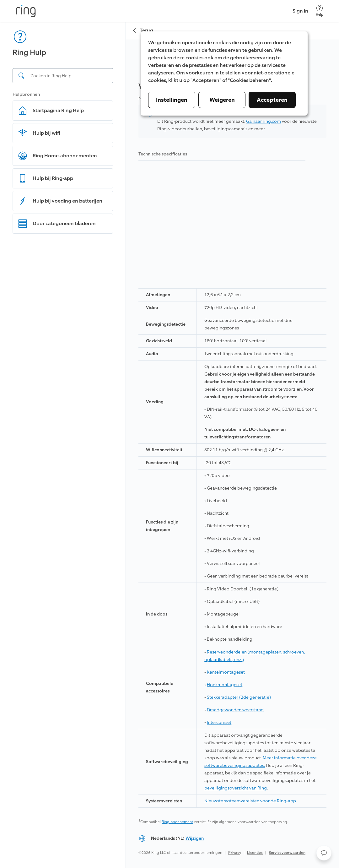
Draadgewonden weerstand (235, 710)
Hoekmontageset (225, 685)
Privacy (235, 853)
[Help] (320, 11)
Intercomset (219, 722)
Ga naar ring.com (264, 121)
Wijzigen (195, 838)
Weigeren (222, 100)
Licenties (255, 853)
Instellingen (172, 100)
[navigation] (63, 445)
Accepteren (272, 100)
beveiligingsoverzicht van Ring (236, 788)
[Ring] (26, 11)
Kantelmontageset (226, 672)
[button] (324, 853)
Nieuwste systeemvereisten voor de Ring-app (250, 801)
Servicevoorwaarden (287, 853)
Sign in (300, 11)
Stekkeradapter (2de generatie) (239, 697)
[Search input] (63, 76)
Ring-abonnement (177, 822)
